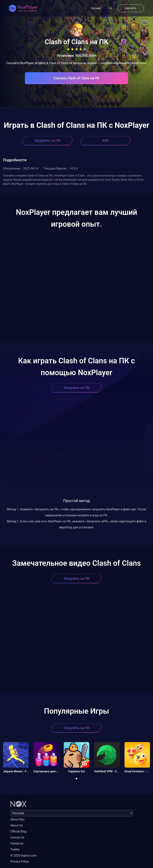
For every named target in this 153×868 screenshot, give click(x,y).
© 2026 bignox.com (24, 856)
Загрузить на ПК (47, 141)
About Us (17, 825)
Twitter (15, 849)
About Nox (18, 819)
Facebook (17, 843)
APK (106, 141)
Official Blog (18, 831)
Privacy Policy (20, 862)
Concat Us (17, 837)
